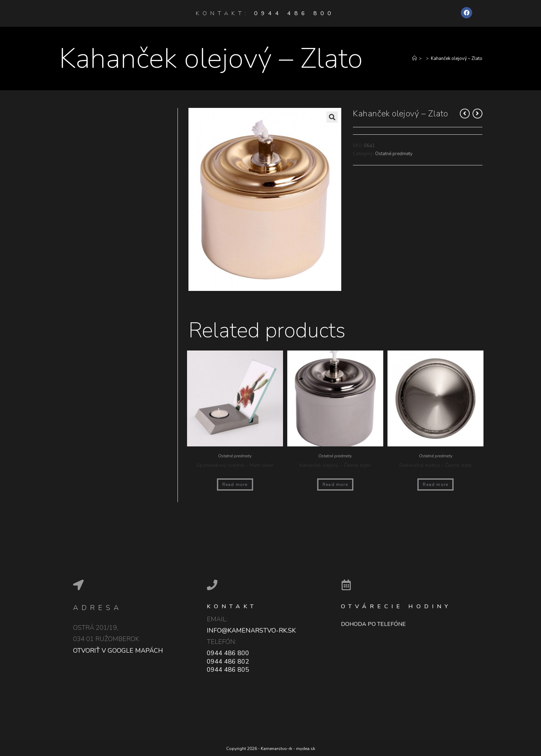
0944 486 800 (294, 13)
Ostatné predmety (394, 154)
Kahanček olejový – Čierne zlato (335, 465)
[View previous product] (465, 114)
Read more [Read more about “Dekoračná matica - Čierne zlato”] (435, 484)
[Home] (414, 59)
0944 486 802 (228, 661)
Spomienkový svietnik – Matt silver (235, 465)
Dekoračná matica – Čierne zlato (436, 465)
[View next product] (477, 114)
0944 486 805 (228, 670)
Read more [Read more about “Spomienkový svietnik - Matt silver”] (235, 484)
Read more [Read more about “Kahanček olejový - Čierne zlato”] (335, 484)
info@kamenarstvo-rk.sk (251, 630)
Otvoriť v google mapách (118, 651)
